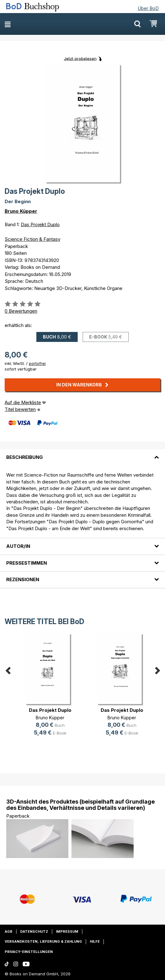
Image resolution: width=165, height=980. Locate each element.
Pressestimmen (27, 563)
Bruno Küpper (21, 211)
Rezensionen (23, 579)
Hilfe (95, 941)
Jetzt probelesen (80, 58)
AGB (9, 931)
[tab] (82, 454)
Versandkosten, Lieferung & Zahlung (43, 941)
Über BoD (148, 8)
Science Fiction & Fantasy (32, 239)
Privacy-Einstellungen (29, 952)
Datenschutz (34, 931)
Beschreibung (25, 457)
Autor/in (18, 546)
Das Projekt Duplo (40, 224)
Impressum (67, 931)
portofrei (37, 363)
